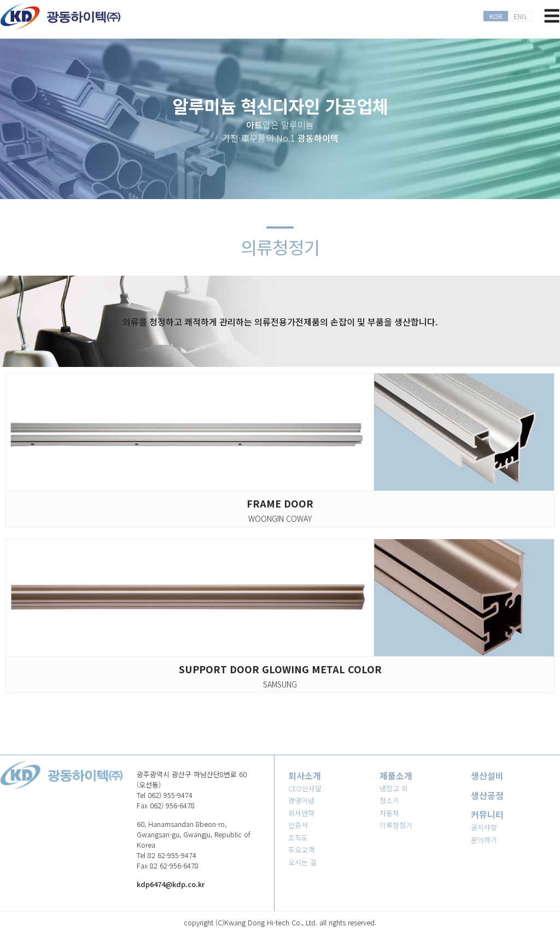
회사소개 (305, 775)
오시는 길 (302, 862)
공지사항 (484, 827)
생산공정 (487, 795)
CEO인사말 (305, 788)
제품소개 (396, 775)
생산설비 (487, 775)
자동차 (389, 813)
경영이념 (301, 800)
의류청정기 (396, 825)
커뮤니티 (487, 814)
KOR (496, 16)
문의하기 (484, 840)
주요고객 (301, 850)
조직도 (298, 838)
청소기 (389, 800)
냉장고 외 (394, 788)
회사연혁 (301, 813)
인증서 (298, 825)
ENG (520, 16)
